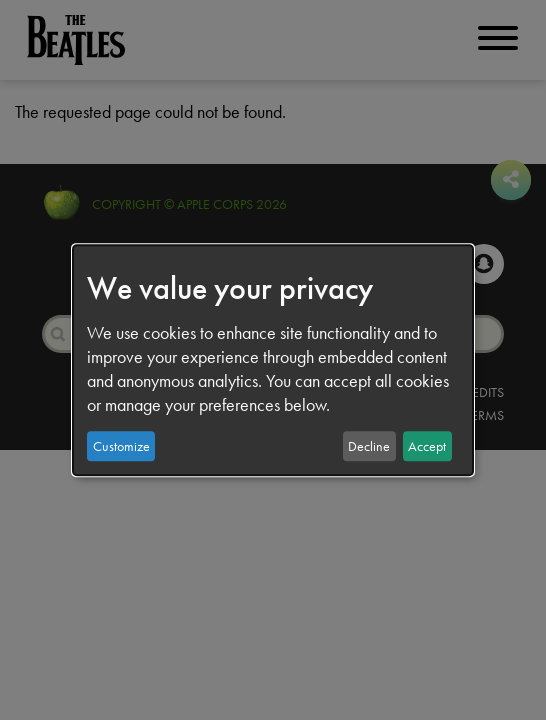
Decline (369, 446)
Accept (427, 446)
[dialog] (273, 360)
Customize (121, 446)
